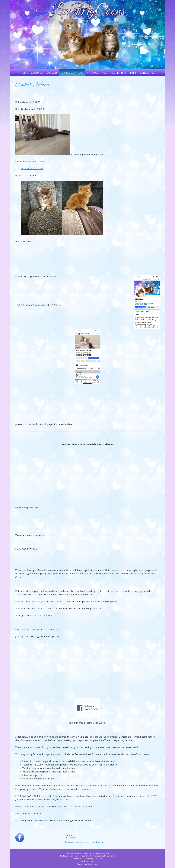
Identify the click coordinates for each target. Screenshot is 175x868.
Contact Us (147, 73)
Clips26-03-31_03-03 (32, 168)
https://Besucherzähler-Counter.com (85, 842)
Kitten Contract (97, 73)
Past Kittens (119, 73)
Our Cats (52, 73)
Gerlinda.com (93, 864)
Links (133, 73)
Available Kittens (72, 73)
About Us (37, 73)
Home (24, 73)
